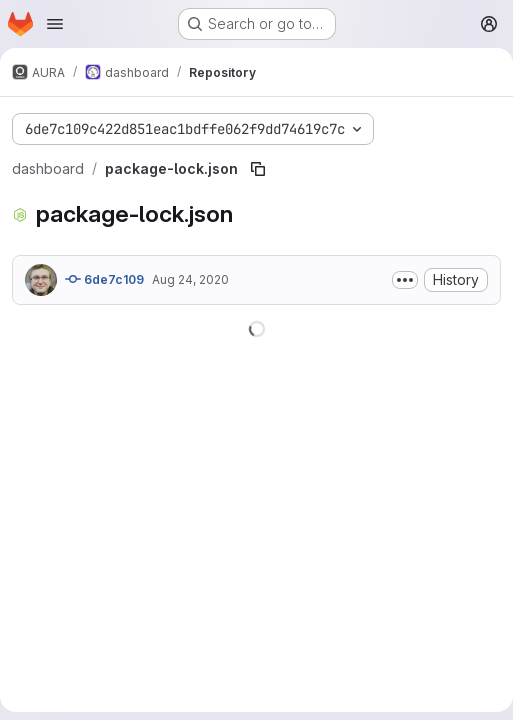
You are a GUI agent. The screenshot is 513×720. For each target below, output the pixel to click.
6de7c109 (104, 279)
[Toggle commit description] (405, 280)
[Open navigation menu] (55, 24)
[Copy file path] (258, 169)
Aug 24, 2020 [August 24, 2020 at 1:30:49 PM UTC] (190, 279)
